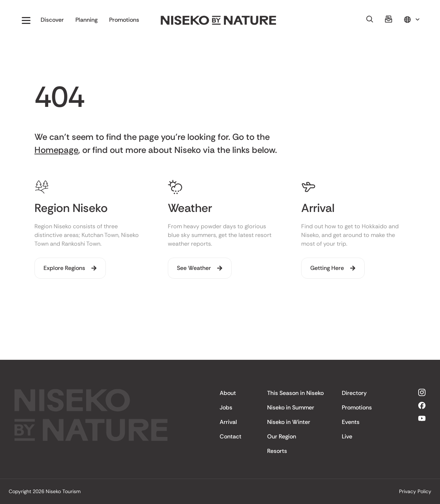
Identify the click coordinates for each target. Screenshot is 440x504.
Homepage (56, 150)
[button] (26, 20)
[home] (219, 20)
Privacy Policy (415, 491)
